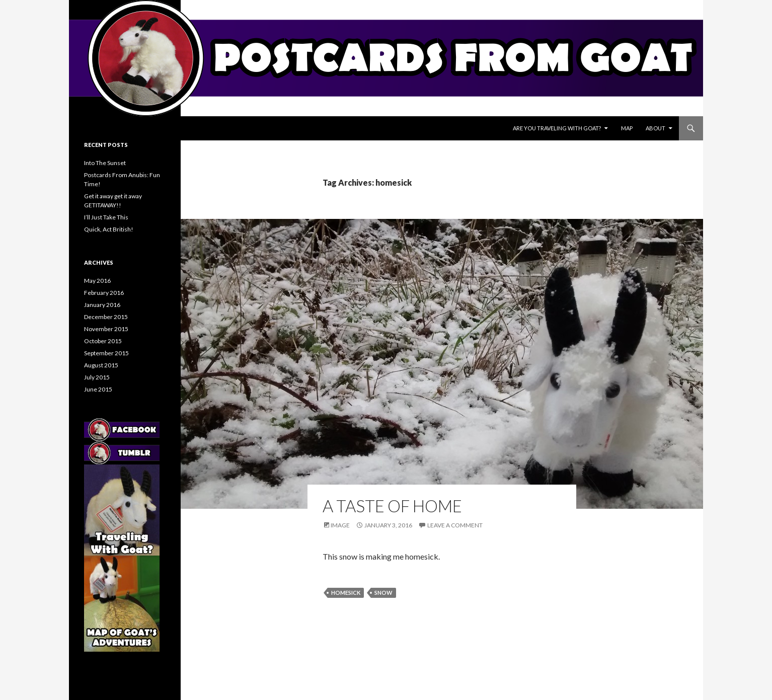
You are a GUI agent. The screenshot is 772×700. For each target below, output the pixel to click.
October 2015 (103, 341)
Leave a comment (455, 525)
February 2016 (104, 293)
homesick (346, 593)
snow (383, 593)
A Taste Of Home (392, 506)
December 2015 (106, 317)
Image (340, 525)
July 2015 (97, 377)
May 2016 (97, 281)
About (655, 128)
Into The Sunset (105, 163)
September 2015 (106, 353)
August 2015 (101, 365)
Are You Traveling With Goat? (557, 128)
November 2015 (106, 329)
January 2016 (102, 305)
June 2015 (98, 389)
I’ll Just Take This (106, 217)
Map (627, 128)
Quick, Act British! (109, 229)
